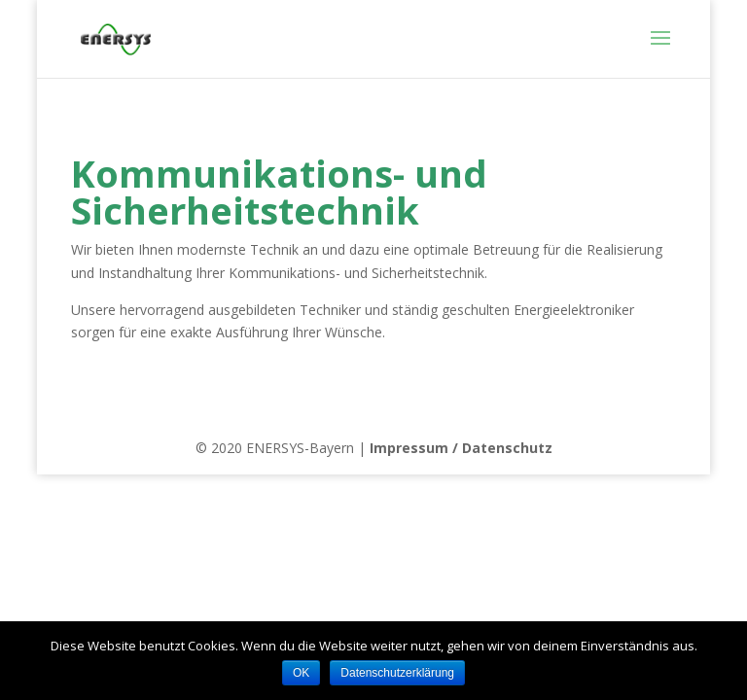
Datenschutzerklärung (397, 673)
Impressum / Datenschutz (461, 448)
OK (301, 673)
